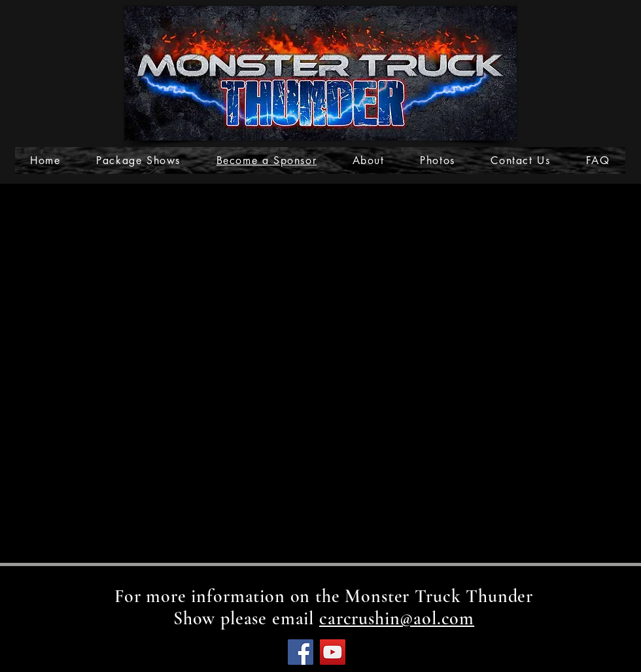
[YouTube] (333, 652)
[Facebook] (301, 652)
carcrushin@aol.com (397, 618)
